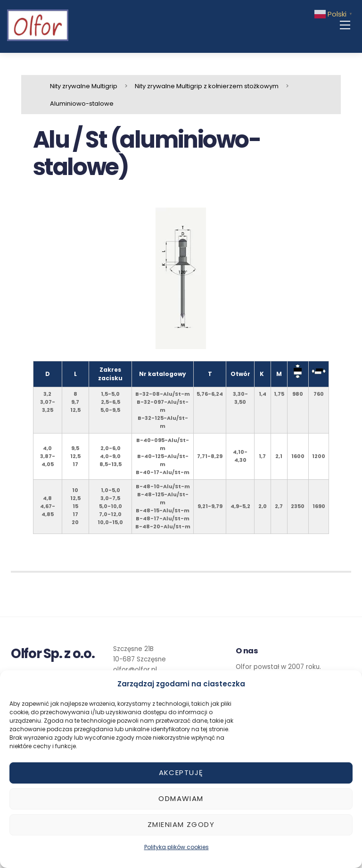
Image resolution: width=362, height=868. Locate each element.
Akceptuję (181, 772)
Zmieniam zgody (181, 824)
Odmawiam (181, 798)
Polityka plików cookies (177, 847)
